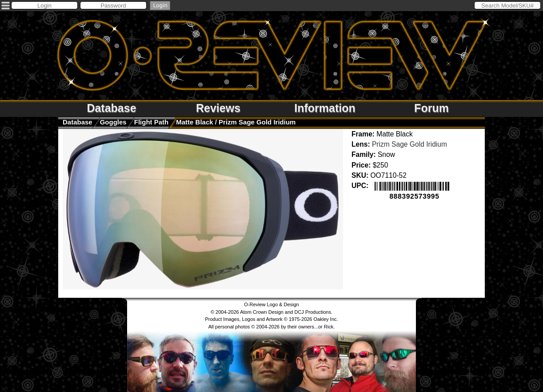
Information (325, 108)
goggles (113, 122)
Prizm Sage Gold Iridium (409, 144)
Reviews (218, 108)
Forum (431, 108)
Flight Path (152, 122)
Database (111, 108)
